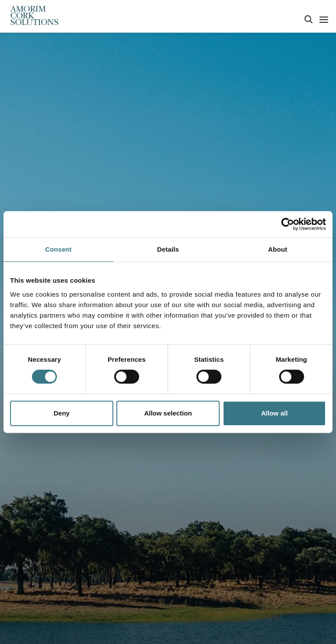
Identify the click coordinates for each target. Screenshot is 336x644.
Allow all (275, 413)
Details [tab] (168, 249)
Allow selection (168, 413)
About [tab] (278, 249)
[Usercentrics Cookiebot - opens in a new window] (288, 224)
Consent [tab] (58, 249)
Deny (61, 413)
